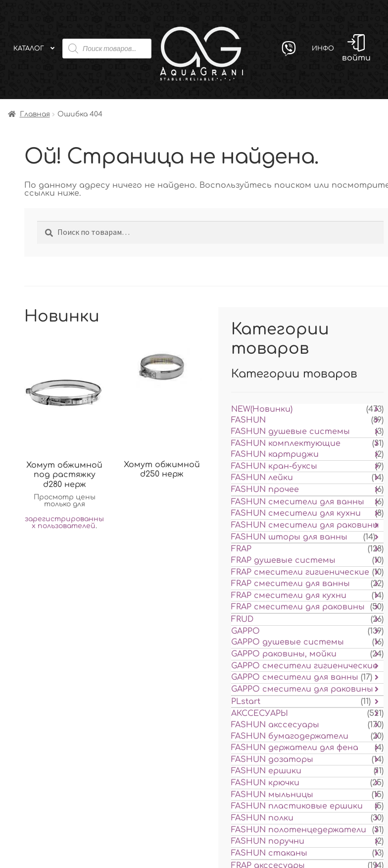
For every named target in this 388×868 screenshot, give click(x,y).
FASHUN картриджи (275, 454)
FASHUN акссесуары (275, 725)
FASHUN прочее (265, 489)
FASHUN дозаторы (272, 759)
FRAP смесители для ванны (291, 584)
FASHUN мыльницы (272, 795)
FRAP (241, 549)
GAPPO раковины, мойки (284, 654)
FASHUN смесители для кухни (296, 513)
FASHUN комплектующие (286, 443)
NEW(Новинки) (262, 409)
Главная (35, 114)
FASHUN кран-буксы (274, 466)
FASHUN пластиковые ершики (297, 806)
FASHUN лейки (262, 478)
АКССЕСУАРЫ (260, 713)
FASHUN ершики (266, 771)
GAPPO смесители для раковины (302, 689)
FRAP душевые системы (283, 560)
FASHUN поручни (268, 841)
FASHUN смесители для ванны (298, 502)
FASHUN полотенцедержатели (299, 830)
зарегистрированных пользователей (64, 522)
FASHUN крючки (265, 783)
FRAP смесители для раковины (298, 607)
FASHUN (248, 420)
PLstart (246, 702)
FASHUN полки (262, 818)
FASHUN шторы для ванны (289, 537)
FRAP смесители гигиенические (300, 572)
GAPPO (245, 631)
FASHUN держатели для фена (295, 748)
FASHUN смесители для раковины (305, 525)
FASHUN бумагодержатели (290, 736)
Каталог (29, 49)
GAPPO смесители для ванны (295, 677)
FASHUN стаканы (269, 853)
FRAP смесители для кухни (289, 596)
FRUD (242, 619)
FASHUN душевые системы (291, 432)
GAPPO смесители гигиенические (304, 666)
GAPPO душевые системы (288, 642)
